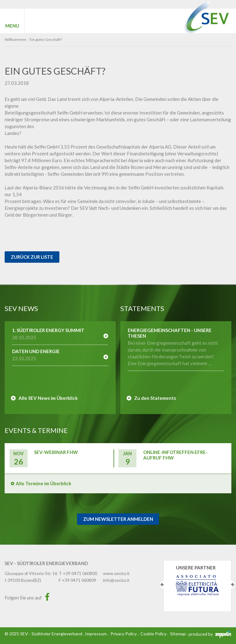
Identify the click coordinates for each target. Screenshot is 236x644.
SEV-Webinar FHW (56, 452)
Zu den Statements (155, 398)
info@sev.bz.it (116, 580)
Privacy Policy (124, 634)
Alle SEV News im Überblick (48, 398)
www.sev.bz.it (116, 573)
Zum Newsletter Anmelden (118, 519)
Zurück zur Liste (32, 257)
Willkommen (15, 40)
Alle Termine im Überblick (43, 483)
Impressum (96, 634)
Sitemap (178, 634)
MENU (12, 26)
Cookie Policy (153, 634)
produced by (210, 634)
